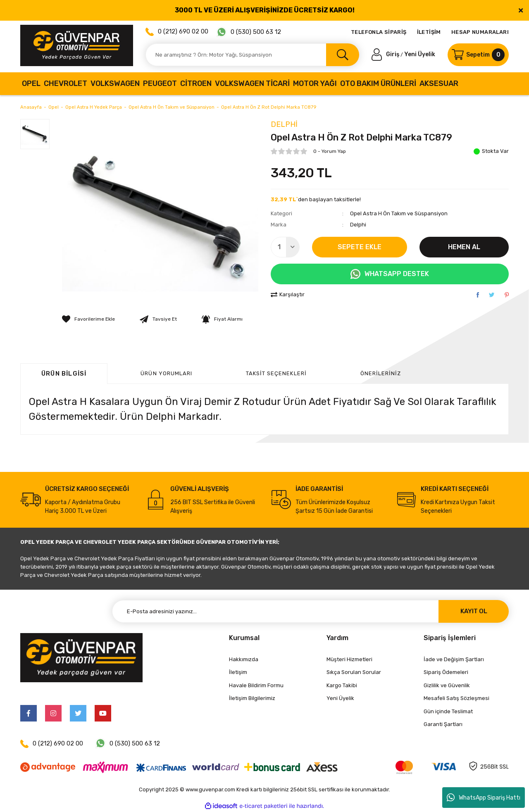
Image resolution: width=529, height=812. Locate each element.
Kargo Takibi (342, 685)
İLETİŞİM (429, 32)
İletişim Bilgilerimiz (252, 698)
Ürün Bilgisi (64, 374)
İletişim (238, 672)
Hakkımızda (244, 659)
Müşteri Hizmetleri (349, 659)
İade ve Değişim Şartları (454, 659)
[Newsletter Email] (310, 611)
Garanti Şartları (443, 724)
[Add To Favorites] (88, 319)
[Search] (252, 55)
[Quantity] (285, 247)
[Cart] (478, 55)
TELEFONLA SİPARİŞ (379, 32)
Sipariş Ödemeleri (446, 672)
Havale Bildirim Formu (256, 685)
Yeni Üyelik (420, 54)
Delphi (284, 124)
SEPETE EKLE (360, 247)
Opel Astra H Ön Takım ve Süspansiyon (399, 213)
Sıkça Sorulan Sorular (354, 672)
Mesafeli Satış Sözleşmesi (456, 698)
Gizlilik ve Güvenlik (447, 685)
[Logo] (77, 45)
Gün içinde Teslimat (448, 711)
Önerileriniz (381, 373)
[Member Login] (386, 54)
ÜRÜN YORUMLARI (166, 373)
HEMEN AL (464, 247)
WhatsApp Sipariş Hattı (484, 798)
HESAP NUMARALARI (480, 32)
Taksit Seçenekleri (276, 373)
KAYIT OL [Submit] (474, 611)
